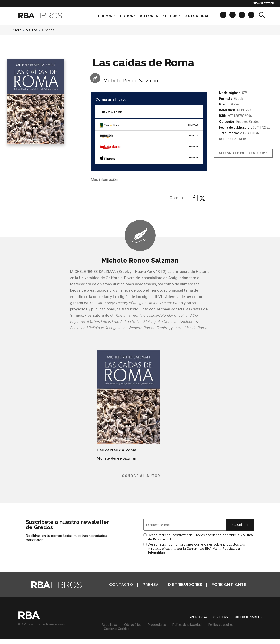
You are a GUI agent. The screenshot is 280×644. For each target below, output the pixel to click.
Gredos (48, 30)
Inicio (17, 30)
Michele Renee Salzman (131, 80)
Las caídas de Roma (117, 450)
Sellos (170, 16)
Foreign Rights (229, 585)
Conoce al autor (141, 476)
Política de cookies (221, 625)
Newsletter (264, 3)
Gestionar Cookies (116, 629)
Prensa (151, 585)
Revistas (221, 617)
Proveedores (157, 625)
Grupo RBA (198, 617)
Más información (104, 180)
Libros (105, 16)
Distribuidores (185, 585)
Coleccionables (248, 617)
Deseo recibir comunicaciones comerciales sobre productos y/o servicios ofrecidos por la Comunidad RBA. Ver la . (196, 549)
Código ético (133, 625)
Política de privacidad (187, 625)
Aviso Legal (110, 625)
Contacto (121, 585)
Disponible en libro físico (243, 153)
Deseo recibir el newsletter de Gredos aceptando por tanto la (200, 537)
